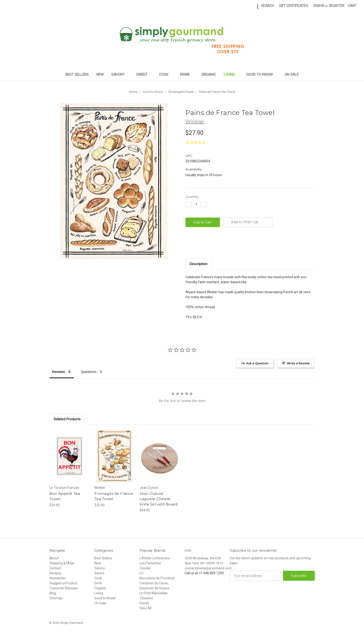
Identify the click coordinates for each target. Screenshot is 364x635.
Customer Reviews (64, 588)
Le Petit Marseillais (154, 593)
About (54, 558)
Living (231, 74)
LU (141, 573)
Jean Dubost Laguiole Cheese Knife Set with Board (159, 499)
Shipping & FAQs (62, 563)
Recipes (55, 573)
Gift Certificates (294, 6)
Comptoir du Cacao (154, 583)
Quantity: (192, 197)
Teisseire (146, 598)
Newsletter (58, 578)
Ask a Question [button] (257, 363)
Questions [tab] (89, 372)
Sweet (144, 74)
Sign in (319, 6)
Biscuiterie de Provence (157, 578)
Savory (120, 74)
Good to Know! (262, 74)
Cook (166, 74)
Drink (187, 74)
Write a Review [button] (298, 363)
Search (267, 6)
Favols (144, 603)
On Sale (292, 74)
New (100, 74)
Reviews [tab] (58, 372)
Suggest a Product (63, 583)
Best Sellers (77, 74)
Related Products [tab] (67, 419)
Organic (209, 74)
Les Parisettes (150, 563)
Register (337, 6)
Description (199, 264)
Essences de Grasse (155, 588)
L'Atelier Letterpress (155, 558)
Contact (55, 568)
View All (146, 608)
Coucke (145, 568)
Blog (53, 593)
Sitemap (56, 598)
